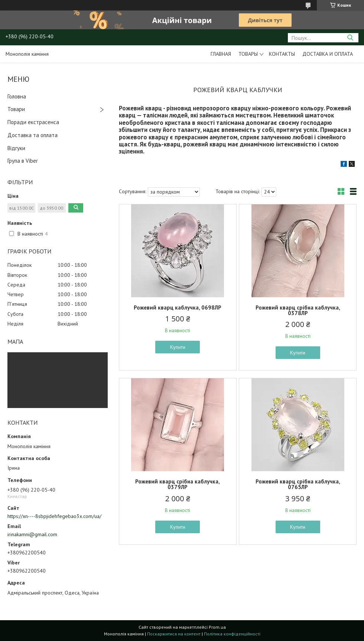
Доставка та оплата (32, 135)
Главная (221, 54)
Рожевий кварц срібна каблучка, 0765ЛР (298, 484)
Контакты (282, 54)
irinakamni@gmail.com (32, 534)
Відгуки (16, 148)
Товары (248, 54)
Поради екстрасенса (33, 122)
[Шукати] (350, 38)
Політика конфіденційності (232, 634)
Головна (17, 96)
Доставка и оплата (328, 54)
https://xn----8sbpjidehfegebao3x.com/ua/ (54, 516)
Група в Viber (23, 161)
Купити (178, 347)
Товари (16, 109)
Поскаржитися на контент (174, 634)
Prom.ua (217, 627)
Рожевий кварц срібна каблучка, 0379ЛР (178, 484)
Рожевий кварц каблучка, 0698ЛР (178, 307)
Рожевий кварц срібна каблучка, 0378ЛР (298, 310)
